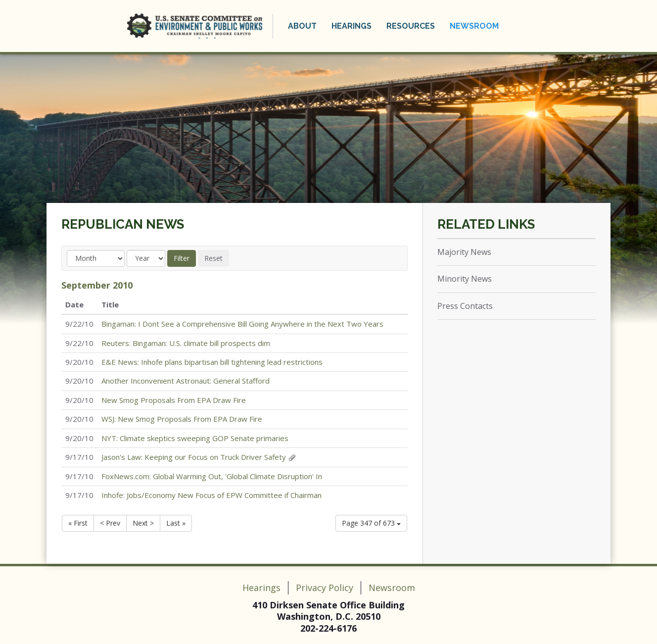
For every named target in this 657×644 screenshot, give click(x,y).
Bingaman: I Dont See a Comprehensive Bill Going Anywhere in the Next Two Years (242, 324)
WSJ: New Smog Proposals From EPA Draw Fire (182, 419)
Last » (176, 523)
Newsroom (474, 26)
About (302, 26)
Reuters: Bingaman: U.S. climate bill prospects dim (186, 343)
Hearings (352, 26)
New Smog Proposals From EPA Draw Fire (174, 400)
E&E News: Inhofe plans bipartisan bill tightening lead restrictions (212, 362)
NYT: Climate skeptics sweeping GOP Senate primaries (195, 438)
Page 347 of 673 (371, 523)
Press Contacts (465, 306)
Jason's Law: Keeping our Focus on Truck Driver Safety (194, 457)
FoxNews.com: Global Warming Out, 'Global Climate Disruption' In (212, 476)
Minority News (465, 279)
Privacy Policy (325, 588)
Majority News (464, 252)
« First (78, 523)
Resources (411, 26)
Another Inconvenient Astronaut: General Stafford (186, 381)
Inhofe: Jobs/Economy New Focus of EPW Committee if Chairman (211, 495)
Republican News (123, 224)
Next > (143, 523)
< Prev (110, 523)
